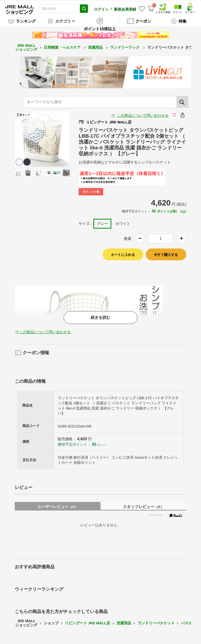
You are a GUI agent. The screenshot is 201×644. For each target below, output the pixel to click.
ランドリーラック (125, 47)
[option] (42, 139)
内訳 (183, 211)
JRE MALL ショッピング (26, 47)
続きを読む (100, 317)
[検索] (182, 102)
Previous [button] (31, 139)
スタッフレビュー (143, 506)
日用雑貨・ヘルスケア (63, 47)
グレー (102, 223)
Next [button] (54, 139)
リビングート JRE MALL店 (87, 623)
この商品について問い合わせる (143, 115)
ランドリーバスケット (156, 623)
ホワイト (123, 223)
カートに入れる (123, 254)
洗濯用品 (96, 47)
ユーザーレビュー (57, 506)
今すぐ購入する (166, 254)
